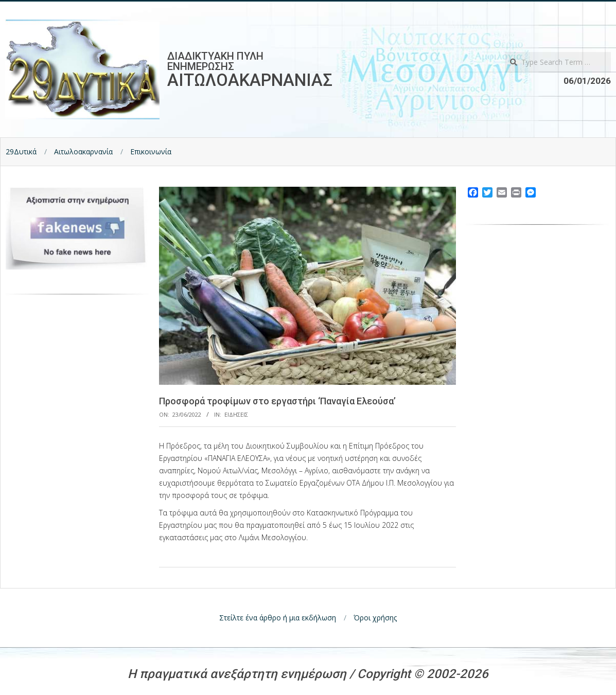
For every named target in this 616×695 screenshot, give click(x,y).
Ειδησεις (236, 414)
